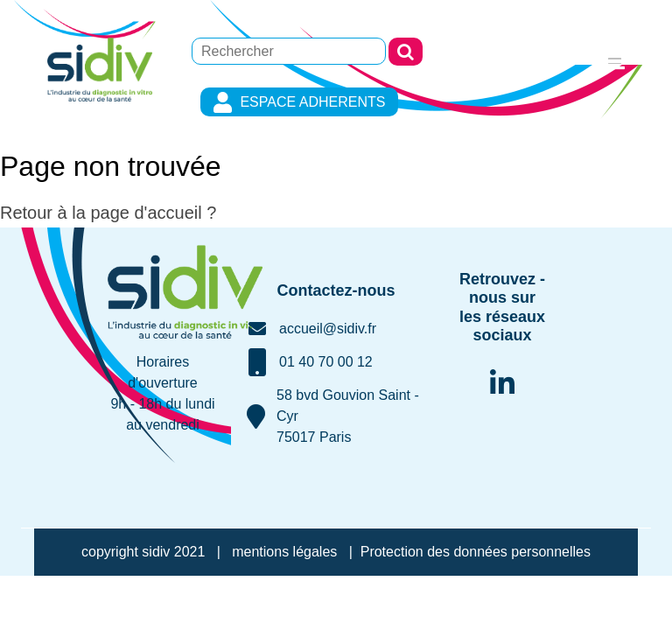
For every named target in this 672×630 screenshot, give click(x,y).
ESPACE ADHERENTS (299, 102)
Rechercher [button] (406, 52)
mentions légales (284, 552)
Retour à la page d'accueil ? (108, 213)
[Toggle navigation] (614, 59)
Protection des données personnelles (476, 552)
